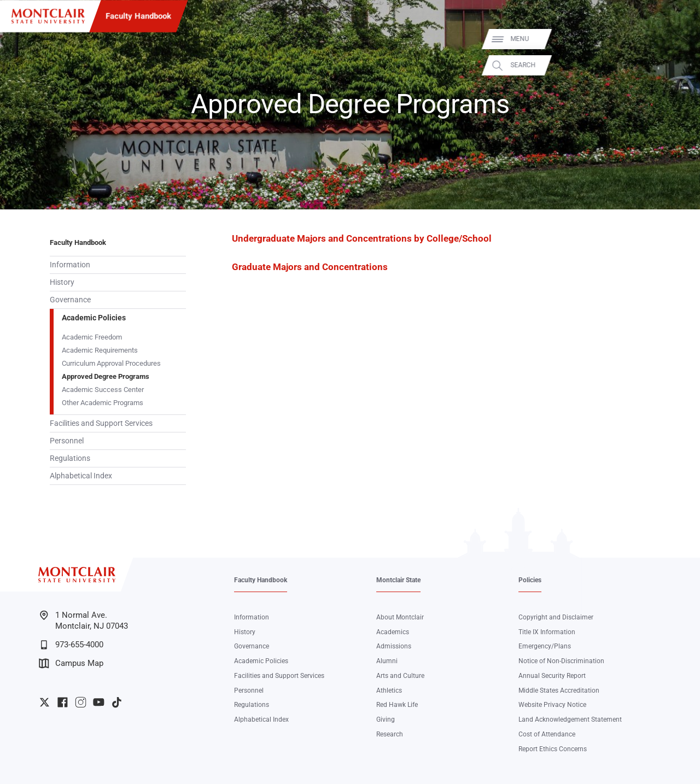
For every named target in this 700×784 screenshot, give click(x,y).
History (62, 282)
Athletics (389, 691)
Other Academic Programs (103, 403)
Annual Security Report (552, 676)
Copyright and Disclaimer (556, 617)
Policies (530, 580)
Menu (676, 39)
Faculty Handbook (138, 16)
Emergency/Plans (545, 646)
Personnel (67, 441)
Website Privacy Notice (552, 705)
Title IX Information (547, 632)
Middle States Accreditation (559, 691)
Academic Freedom (92, 337)
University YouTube (99, 702)
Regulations (70, 458)
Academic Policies (94, 318)
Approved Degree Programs (106, 376)
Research (390, 734)
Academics (393, 632)
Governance (70, 300)
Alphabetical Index (81, 476)
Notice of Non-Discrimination (561, 661)
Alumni (387, 661)
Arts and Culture (400, 676)
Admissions (394, 646)
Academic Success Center (103, 390)
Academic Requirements (100, 350)
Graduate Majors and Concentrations (310, 267)
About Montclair (400, 617)
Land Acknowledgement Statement (570, 719)
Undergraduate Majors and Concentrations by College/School (362, 239)
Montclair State (398, 580)
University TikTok (117, 702)
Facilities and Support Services (101, 423)
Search (679, 65)
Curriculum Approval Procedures (111, 363)
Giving (386, 719)
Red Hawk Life (397, 705)
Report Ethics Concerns (553, 749)
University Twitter (45, 702)
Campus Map (71, 663)
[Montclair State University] (48, 16)
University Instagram (81, 702)
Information (70, 265)
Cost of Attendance (547, 734)
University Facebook (63, 702)
